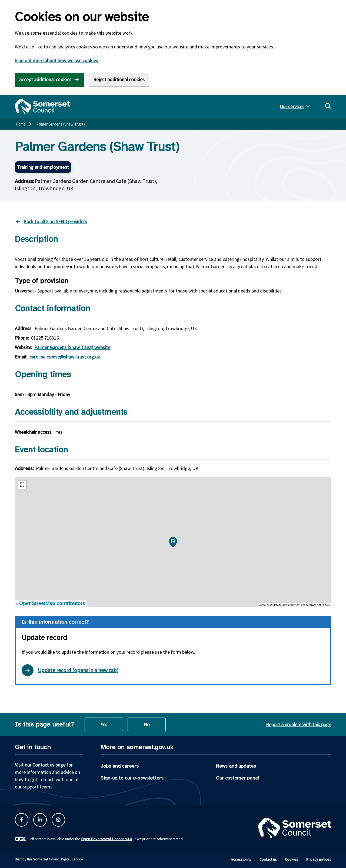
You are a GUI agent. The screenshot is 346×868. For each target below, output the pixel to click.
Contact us (268, 859)
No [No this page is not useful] (147, 724)
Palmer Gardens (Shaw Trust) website (72, 347)
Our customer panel (238, 778)
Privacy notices (319, 859)
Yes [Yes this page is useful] (104, 724)
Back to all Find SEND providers (55, 221)
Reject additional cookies (119, 79)
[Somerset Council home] (42, 107)
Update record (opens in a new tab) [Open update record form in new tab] (70, 670)
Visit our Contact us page (40, 765)
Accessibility (241, 859)
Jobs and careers (120, 766)
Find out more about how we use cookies (56, 60)
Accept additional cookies (45, 79)
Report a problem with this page (299, 724)
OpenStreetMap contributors (52, 603)
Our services (292, 106)
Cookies (292, 859)
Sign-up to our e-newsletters (132, 778)
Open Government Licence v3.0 (106, 839)
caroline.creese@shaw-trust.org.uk (65, 357)
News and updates (236, 766)
